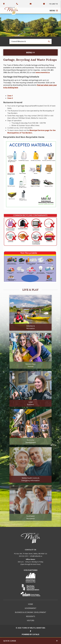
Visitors (31, 620)
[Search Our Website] (30, 41)
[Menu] (54, 11)
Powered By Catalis (30, 634)
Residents (31, 616)
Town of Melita (11, 10)
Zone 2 (10, 98)
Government (31, 608)
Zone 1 (10, 96)
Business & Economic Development (31, 612)
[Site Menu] (30, 52)
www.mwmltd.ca (43, 72)
